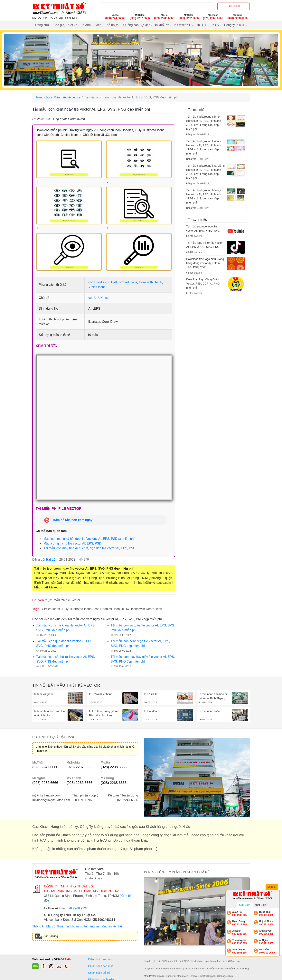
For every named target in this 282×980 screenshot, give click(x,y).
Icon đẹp (193, 969)
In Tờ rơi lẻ (151, 694)
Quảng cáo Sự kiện (137, 25)
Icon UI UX (95, 298)
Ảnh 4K (227, 961)
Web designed (41, 959)
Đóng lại (272, 887)
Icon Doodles (97, 282)
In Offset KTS (183, 25)
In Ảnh (86, 25)
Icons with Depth (150, 282)
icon (159, 609)
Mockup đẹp (183, 969)
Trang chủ (42, 25)
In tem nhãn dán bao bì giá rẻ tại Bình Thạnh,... (213, 696)
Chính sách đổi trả (100, 973)
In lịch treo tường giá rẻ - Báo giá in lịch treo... (104, 713)
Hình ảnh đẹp (216, 961)
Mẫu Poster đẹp (152, 976)
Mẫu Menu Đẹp (186, 976)
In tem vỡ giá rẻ (44, 694)
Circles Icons (97, 287)
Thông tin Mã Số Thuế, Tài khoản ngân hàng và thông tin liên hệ (77, 926)
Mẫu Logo (204, 961)
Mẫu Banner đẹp (169, 976)
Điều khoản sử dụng (101, 959)
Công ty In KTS (235, 25)
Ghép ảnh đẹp (151, 969)
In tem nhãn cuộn (209, 711)
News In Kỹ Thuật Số (176, 961)
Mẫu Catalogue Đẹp (222, 976)
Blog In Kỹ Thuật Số (154, 961)
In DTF (202, 25)
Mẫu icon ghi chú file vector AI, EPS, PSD (72, 543)
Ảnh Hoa (235, 961)
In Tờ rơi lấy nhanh (101, 694)
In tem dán (150, 711)
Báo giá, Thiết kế (65, 25)
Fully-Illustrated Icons (122, 282)
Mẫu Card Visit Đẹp (239, 969)
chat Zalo (260, 905)
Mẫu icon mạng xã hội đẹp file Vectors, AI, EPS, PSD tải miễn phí (89, 539)
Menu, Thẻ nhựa (107, 25)
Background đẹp (168, 969)
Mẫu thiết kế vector (67, 97)
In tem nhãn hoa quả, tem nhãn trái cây (50, 713)
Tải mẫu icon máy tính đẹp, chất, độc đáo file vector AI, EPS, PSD (89, 548)
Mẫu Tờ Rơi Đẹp (203, 976)
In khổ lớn (162, 25)
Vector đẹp (193, 961)
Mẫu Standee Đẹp (219, 969)
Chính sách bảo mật (100, 966)
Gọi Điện (245, 905)
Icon (107, 298)
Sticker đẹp (204, 969)
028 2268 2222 (77, 908)
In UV (215, 25)
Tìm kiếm (234, 6)
